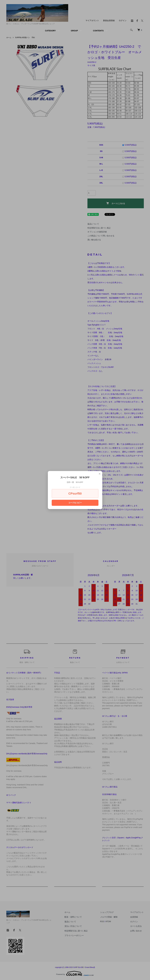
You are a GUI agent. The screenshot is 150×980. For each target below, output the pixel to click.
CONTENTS (98, 31)
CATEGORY (50, 31)
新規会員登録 (109, 20)
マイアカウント (92, 20)
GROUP (74, 31)
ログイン (123, 20)
